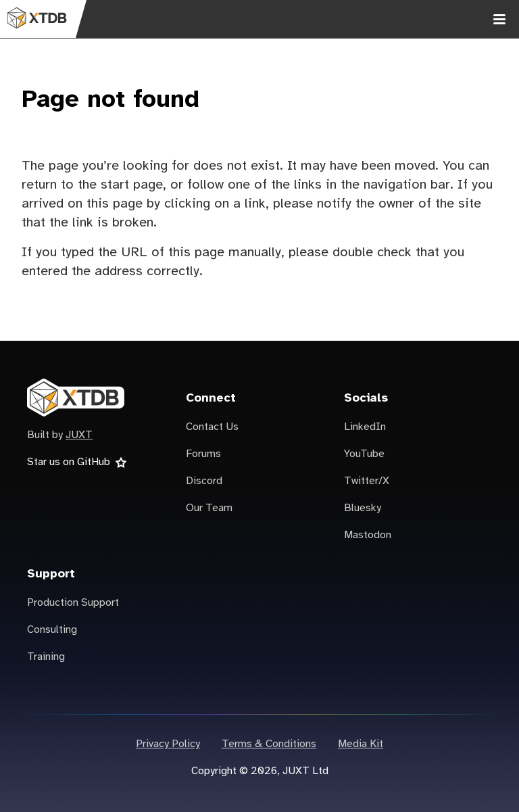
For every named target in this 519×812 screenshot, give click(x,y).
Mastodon (368, 535)
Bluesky (363, 508)
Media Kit (361, 744)
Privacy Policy (168, 744)
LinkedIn (365, 427)
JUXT (79, 435)
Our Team (209, 508)
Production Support (73, 603)
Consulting (52, 630)
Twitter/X (367, 481)
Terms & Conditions (269, 744)
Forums (203, 454)
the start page (120, 185)
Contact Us (212, 427)
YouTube (364, 454)
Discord (204, 481)
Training (46, 657)
